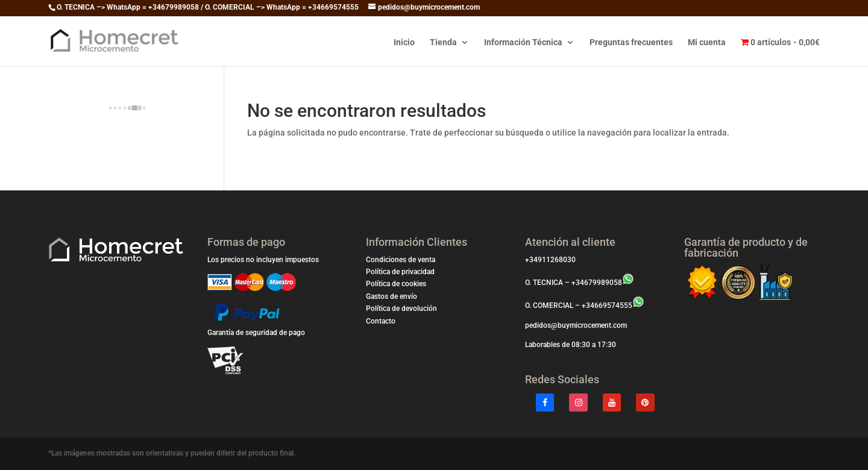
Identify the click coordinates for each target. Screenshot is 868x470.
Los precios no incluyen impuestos (263, 260)
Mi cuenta (707, 42)
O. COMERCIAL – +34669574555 (585, 305)
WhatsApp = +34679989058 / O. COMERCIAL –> (187, 7)
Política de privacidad (400, 272)
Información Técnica (523, 42)
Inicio (404, 42)
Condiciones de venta (401, 260)
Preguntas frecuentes (631, 42)
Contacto (381, 321)
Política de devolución (401, 309)
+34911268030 (550, 260)
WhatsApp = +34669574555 (313, 7)
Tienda (443, 42)
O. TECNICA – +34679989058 (580, 283)
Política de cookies (396, 284)
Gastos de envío (392, 296)
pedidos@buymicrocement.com (576, 325)
